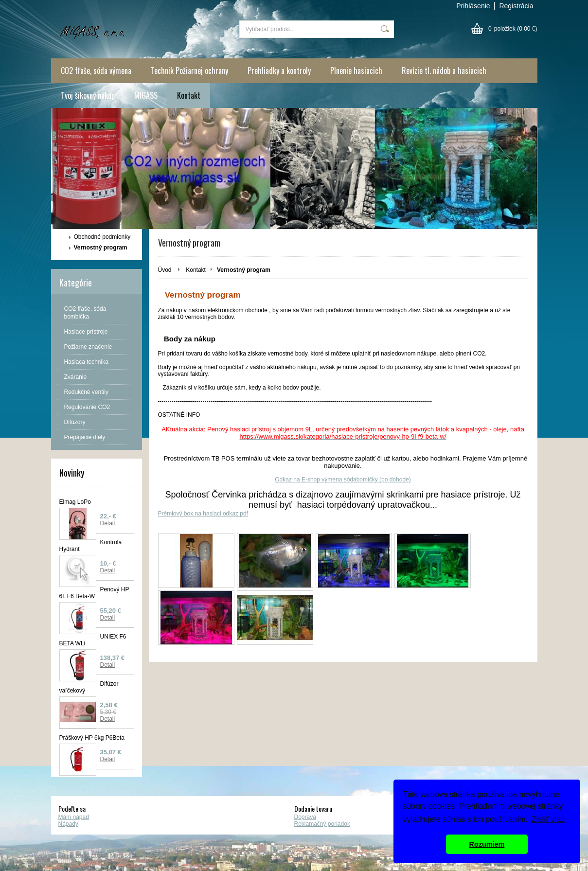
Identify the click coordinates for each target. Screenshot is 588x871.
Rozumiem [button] (487, 844)
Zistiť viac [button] (548, 819)
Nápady (68, 824)
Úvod (165, 270)
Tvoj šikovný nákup (88, 95)
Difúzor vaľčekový (89, 687)
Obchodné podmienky (102, 237)
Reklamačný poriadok (322, 824)
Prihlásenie (473, 6)
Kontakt (189, 95)
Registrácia (516, 6)
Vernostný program (101, 248)
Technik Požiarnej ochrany (189, 71)
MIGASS (146, 95)
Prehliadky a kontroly (279, 71)
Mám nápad (74, 817)
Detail (108, 523)
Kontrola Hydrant (91, 546)
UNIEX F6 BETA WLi (93, 640)
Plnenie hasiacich (356, 71)
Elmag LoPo (75, 502)
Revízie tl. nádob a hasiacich (444, 71)
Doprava (305, 817)
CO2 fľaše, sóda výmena (96, 71)
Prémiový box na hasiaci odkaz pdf (203, 514)
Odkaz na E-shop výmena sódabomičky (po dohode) (343, 480)
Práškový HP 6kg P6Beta (92, 738)
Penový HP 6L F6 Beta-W (94, 593)
